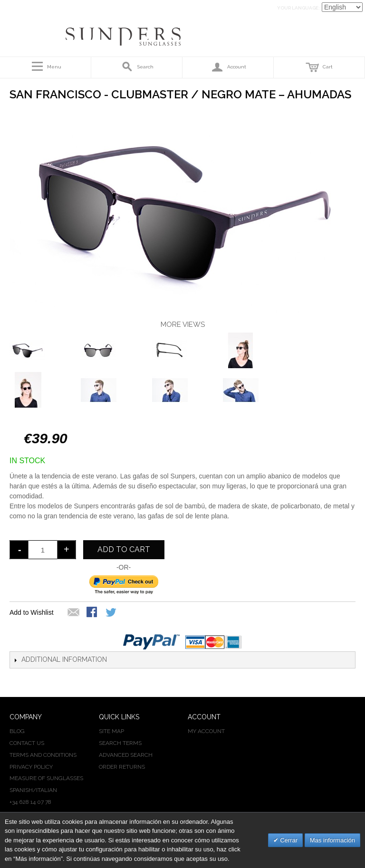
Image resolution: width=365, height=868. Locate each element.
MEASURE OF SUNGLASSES (46, 778)
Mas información (332, 840)
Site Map (111, 731)
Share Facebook (93, 613)
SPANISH (21, 790)
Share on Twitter (112, 613)
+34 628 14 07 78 (30, 802)
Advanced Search (126, 755)
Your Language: (298, 8)
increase (67, 550)
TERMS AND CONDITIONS (43, 755)
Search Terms (120, 743)
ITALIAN (47, 790)
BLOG (17, 731)
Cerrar (288, 840)
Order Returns (122, 767)
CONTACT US (27, 743)
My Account (206, 731)
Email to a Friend (74, 613)
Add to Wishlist (32, 612)
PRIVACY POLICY (31, 767)
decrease (19, 550)
